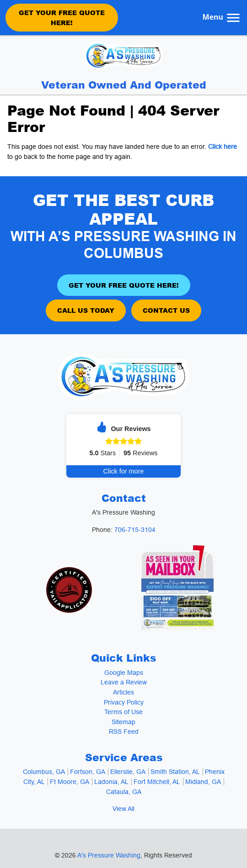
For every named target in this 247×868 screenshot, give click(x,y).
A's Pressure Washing (109, 855)
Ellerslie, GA (128, 772)
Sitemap (123, 722)
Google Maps (124, 673)
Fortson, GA (88, 772)
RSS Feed (124, 731)
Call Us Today (86, 310)
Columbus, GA (44, 772)
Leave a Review (124, 682)
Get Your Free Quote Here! (62, 17)
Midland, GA (203, 782)
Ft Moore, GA (70, 782)
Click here (223, 147)
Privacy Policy (124, 702)
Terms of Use (123, 712)
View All (123, 809)
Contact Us (166, 310)
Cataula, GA (124, 792)
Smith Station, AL (175, 772)
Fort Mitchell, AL (157, 782)
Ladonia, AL (111, 782)
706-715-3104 (135, 530)
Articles (123, 692)
